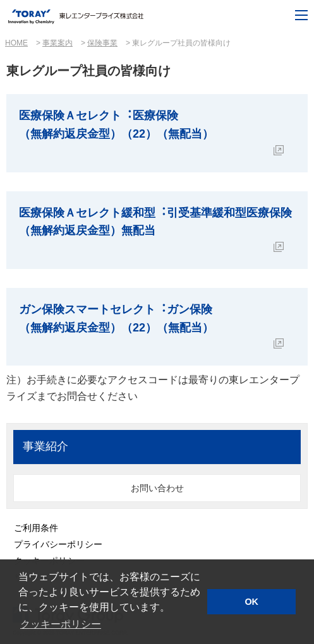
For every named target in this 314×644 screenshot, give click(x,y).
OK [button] (251, 602)
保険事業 (102, 43)
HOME (16, 43)
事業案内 (57, 43)
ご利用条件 (36, 528)
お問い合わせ (157, 488)
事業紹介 (45, 446)
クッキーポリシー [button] (61, 624)
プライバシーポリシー (58, 544)
